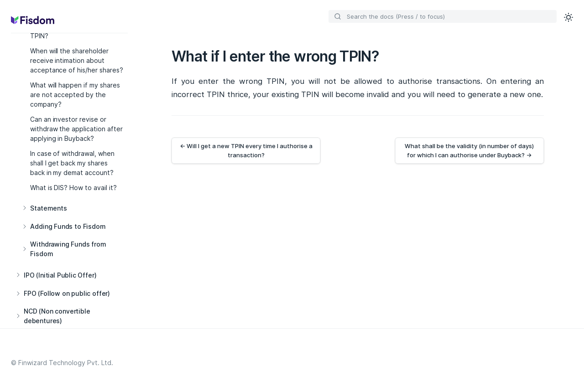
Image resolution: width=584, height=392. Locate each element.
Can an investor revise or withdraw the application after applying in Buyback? (77, 129)
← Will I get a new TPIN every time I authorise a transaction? (246, 150)
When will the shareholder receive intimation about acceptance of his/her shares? (77, 60)
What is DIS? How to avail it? (74, 188)
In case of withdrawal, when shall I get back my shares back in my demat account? (73, 163)
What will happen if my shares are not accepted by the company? (75, 95)
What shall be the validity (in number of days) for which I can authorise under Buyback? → (469, 150)
